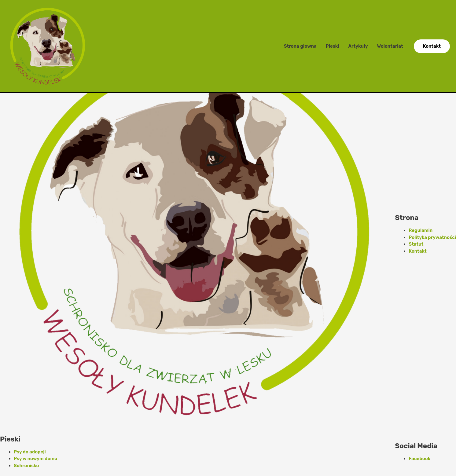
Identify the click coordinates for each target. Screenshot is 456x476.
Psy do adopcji (30, 452)
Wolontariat (390, 46)
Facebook (419, 459)
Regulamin (421, 230)
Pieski (333, 46)
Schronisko (26, 466)
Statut (416, 244)
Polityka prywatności (432, 237)
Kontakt (417, 251)
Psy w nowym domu (36, 459)
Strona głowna (300, 46)
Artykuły (358, 46)
